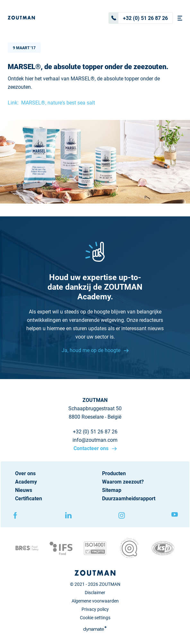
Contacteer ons (92, 448)
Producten (114, 473)
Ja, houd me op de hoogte (92, 350)
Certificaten (29, 499)
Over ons (25, 473)
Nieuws (24, 490)
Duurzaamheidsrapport (129, 499)
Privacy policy (95, 609)
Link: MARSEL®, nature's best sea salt (51, 103)
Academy (26, 482)
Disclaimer (95, 593)
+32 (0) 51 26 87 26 (138, 18)
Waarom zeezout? (123, 482)
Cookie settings (95, 618)
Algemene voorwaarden (95, 601)
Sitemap (112, 490)
